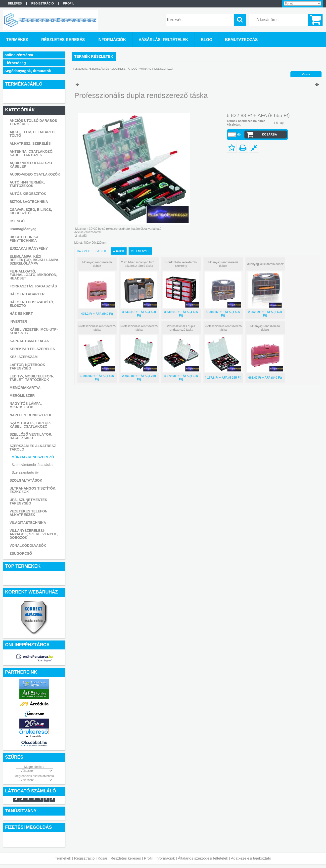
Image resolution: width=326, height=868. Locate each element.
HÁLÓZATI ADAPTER (27, 294)
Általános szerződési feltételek (203, 858)
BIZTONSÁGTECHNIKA (29, 202)
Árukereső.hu (34, 736)
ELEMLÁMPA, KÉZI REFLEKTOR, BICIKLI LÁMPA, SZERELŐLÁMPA (34, 260)
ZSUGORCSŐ (21, 553)
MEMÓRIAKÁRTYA (25, 388)
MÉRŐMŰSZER (22, 396)
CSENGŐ (17, 221)
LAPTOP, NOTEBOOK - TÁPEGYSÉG (28, 366)
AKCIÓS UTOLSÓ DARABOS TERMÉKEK (33, 122)
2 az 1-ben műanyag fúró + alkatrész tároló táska (139, 264)
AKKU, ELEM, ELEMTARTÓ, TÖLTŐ (32, 134)
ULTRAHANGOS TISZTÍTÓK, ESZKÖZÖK (33, 490)
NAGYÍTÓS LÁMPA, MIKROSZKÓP (26, 405)
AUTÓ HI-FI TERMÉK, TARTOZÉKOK (27, 184)
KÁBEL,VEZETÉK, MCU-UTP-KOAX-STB (34, 331)
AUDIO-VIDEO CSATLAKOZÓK (35, 174)
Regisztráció (84, 858)
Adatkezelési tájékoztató (251, 858)
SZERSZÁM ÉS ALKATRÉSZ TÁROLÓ (33, 448)
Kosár (103, 858)
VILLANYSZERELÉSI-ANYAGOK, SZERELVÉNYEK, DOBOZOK (34, 534)
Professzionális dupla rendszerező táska (181, 328)
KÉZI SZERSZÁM (23, 357)
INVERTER (18, 321)
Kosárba (269, 135)
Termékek (63, 858)
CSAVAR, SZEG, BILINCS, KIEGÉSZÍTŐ (31, 211)
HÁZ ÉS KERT (21, 314)
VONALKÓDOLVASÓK (28, 546)
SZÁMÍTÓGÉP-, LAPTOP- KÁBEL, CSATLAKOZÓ (30, 425)
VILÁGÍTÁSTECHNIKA (28, 523)
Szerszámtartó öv (25, 472)
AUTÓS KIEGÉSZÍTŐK (28, 194)
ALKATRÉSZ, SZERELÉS (30, 143)
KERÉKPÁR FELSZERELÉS (32, 349)
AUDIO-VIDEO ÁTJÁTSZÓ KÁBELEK (31, 165)
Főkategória (80, 69)
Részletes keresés (126, 858)
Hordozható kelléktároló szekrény (181, 264)
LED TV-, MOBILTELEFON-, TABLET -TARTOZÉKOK (32, 378)
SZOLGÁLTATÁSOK (26, 480)
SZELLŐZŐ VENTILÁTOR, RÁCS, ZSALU (31, 436)
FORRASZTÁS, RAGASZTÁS (33, 286)
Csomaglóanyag (23, 229)
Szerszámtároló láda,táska (32, 465)
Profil (148, 858)
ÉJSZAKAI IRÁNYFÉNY (29, 248)
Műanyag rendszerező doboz (97, 264)
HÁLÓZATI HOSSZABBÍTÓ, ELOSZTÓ (32, 304)
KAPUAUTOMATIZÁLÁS (29, 341)
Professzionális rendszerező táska (97, 328)
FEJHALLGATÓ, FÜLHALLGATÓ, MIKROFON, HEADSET (33, 275)
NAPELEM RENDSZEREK (30, 415)
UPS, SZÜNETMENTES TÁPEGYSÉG (28, 502)
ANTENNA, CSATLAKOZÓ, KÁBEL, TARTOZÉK (31, 153)
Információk (165, 858)
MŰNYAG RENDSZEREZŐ (33, 457)
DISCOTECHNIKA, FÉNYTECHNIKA (24, 239)
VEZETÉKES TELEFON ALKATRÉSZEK (28, 513)
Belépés (15, 3)
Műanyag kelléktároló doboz (265, 264)
